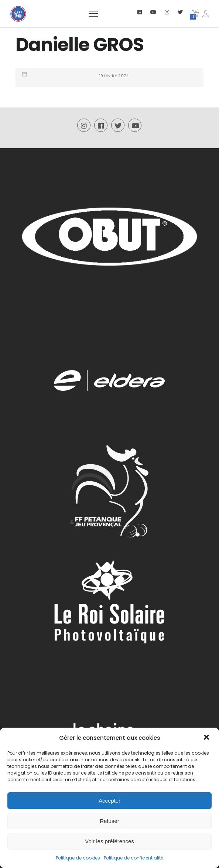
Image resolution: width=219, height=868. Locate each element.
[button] (207, 738)
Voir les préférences (109, 841)
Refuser (109, 821)
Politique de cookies (78, 858)
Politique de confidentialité (134, 858)
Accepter (109, 801)
